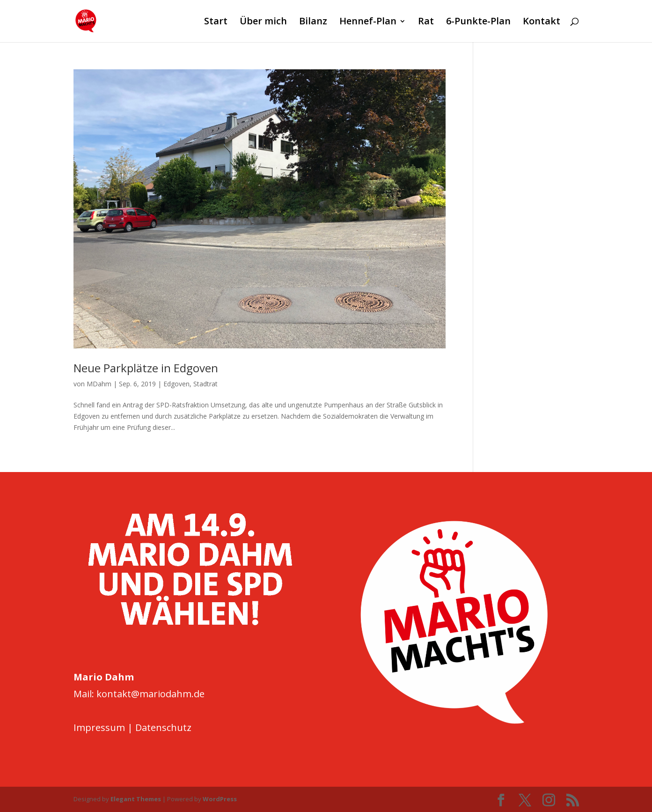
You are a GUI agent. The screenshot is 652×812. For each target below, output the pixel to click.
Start (216, 22)
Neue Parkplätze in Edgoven (146, 368)
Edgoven (176, 384)
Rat (426, 22)
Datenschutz (163, 727)
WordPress (220, 799)
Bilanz (313, 22)
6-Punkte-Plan (478, 22)
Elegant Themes (136, 799)
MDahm (99, 384)
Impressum (99, 727)
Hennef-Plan (368, 22)
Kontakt (542, 22)
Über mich (263, 22)
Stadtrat (205, 384)
